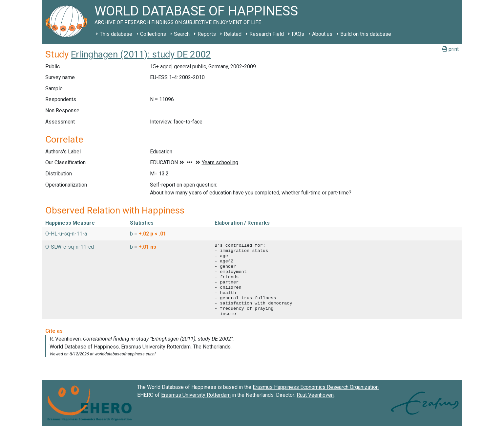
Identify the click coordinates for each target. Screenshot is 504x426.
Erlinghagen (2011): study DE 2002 (141, 54)
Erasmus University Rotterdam (196, 395)
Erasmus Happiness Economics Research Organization (316, 387)
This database (116, 34)
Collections (153, 34)
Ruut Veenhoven (315, 395)
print (450, 49)
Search (182, 34)
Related (233, 34)
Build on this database (366, 34)
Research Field (267, 34)
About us (322, 34)
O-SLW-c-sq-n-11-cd (70, 247)
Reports (207, 34)
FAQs (298, 34)
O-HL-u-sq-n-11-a (66, 234)
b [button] (132, 234)
